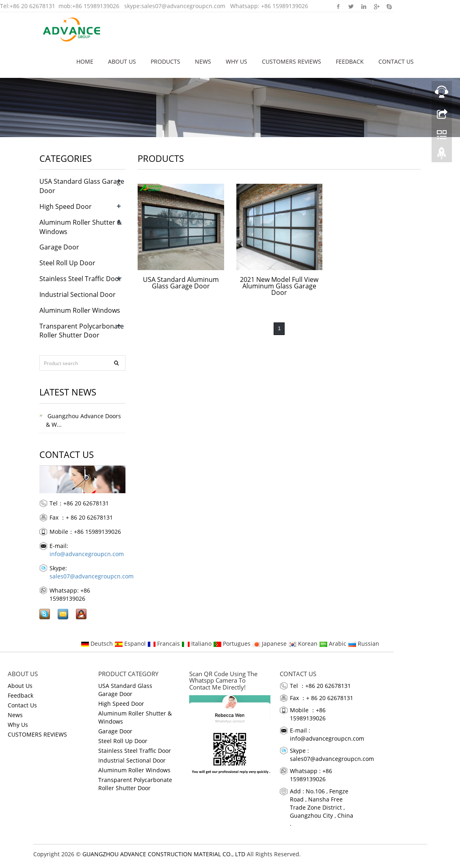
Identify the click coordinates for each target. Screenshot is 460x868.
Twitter (351, 6)
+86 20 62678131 (32, 6)
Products (165, 61)
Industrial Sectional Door (78, 294)
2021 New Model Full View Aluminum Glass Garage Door (279, 286)
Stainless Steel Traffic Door (81, 279)
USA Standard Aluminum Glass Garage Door (181, 283)
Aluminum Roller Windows (80, 310)
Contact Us (396, 61)
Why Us (236, 61)
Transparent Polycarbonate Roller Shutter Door (82, 331)
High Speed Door (66, 206)
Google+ (376, 6)
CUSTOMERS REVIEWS (292, 61)
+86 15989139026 (96, 6)
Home (85, 61)
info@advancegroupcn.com (87, 554)
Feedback (350, 61)
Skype (389, 6)
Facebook (338, 6)
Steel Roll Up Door (67, 263)
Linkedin (364, 6)
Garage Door (59, 247)
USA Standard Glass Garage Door (125, 690)
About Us (122, 61)
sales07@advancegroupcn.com (183, 6)
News (203, 61)
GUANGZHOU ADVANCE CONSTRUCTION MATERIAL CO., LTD (164, 854)
